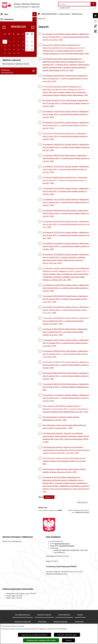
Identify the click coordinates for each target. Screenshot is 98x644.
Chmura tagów (79, 622)
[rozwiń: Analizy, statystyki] (35, 319)
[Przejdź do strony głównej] (21, 5)
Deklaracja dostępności (61, 622)
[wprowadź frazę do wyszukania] (74, 4)
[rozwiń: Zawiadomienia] (35, 278)
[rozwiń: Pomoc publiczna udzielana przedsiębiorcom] (35, 171)
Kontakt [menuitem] (4, 368)
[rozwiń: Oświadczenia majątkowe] (35, 297)
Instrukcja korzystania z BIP (22, 622)
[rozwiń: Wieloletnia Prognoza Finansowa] (35, 124)
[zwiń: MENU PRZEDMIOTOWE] (35, 19)
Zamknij (68, 640)
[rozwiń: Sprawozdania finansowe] (35, 149)
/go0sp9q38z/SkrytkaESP (67, 546)
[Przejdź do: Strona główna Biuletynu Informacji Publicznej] (39, 14)
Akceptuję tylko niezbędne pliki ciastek (41, 640)
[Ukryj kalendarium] (35, 373)
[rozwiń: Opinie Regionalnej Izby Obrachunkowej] (35, 130)
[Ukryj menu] (35, 14)
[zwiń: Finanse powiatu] (35, 46)
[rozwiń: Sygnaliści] (35, 314)
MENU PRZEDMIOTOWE (49, 14)
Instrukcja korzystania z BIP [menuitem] (11, 357)
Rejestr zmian (42, 622)
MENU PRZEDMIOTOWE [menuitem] (10, 19)
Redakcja (80, 615)
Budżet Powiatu (77, 14)
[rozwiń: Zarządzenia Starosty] (35, 236)
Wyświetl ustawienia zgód (67, 635)
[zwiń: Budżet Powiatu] (35, 52)
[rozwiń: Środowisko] (35, 325)
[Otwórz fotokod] (95, 31)
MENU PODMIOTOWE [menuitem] (9, 353)
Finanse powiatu (64, 14)
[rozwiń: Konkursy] (35, 231)
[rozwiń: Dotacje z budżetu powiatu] (35, 154)
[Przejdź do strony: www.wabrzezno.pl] (95, 26)
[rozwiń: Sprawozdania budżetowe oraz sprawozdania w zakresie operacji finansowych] (35, 138)
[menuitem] (18, 24)
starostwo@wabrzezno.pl (62, 544)
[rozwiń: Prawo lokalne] (35, 35)
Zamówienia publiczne (44, 615)
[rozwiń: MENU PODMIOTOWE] (35, 353)
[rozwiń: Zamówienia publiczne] (35, 225)
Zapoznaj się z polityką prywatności (35, 635)
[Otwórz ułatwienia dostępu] (95, 16)
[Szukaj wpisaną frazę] (93, 4)
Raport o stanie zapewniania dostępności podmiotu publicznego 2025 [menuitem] (16, 363)
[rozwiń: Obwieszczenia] (35, 253)
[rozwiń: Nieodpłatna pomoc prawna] (35, 336)
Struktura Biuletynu (64, 615)
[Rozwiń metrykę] (49, 497)
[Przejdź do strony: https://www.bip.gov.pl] (95, 21)
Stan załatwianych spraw (23, 615)
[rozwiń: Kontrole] (35, 308)
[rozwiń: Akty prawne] (35, 30)
